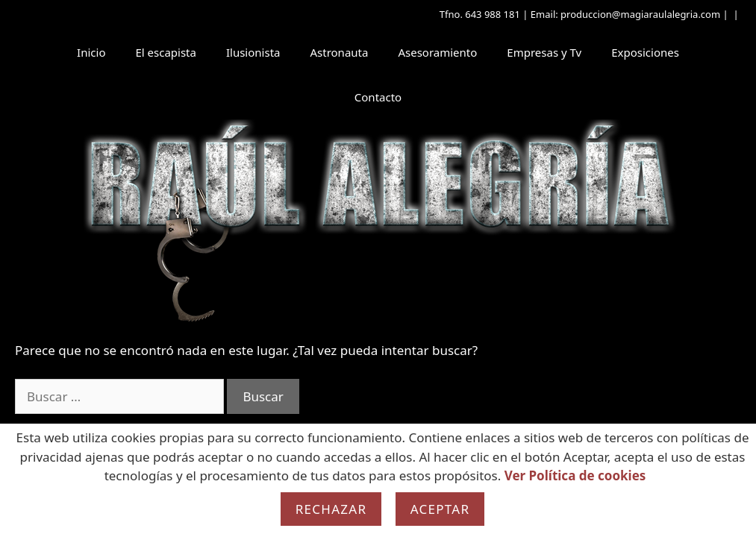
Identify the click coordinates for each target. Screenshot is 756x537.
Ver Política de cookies (575, 475)
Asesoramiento (437, 52)
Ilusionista (253, 52)
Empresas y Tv (544, 52)
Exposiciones (645, 52)
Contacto (378, 97)
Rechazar (331, 509)
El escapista (165, 52)
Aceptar (440, 509)
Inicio (91, 52)
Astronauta (339, 52)
